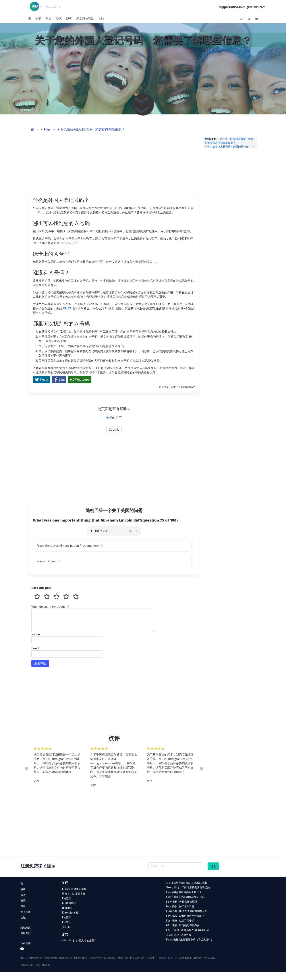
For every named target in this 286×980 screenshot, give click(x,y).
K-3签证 (67, 917)
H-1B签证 (67, 908)
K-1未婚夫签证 (70, 912)
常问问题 (26, 912)
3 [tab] (43, 793)
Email (67, 650)
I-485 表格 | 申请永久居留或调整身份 (187, 911)
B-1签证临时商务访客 (74, 889)
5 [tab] (54, 793)
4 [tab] (48, 793)
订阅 (213, 866)
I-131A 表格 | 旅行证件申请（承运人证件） (190, 939)
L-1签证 (66, 922)
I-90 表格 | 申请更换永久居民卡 (184, 892)
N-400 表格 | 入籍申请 (179, 935)
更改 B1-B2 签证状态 (74, 894)
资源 (59, 19)
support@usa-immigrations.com (242, 7)
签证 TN (67, 927)
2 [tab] (37, 793)
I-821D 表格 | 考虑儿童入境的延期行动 (188, 930)
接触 (101, 19)
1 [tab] (32, 793)
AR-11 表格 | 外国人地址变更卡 (79, 940)
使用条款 (26, 933)
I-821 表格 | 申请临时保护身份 (183, 925)
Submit (114, 430)
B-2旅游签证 (69, 903)
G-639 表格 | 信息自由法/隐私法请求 (186, 883)
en (241, 19)
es (249, 19)
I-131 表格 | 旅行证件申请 (180, 906)
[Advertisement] (114, 163)
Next (202, 769)
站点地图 (26, 943)
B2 (69, 308)
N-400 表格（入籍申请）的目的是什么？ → (229, 146)
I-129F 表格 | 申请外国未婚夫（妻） (186, 897)
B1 (65, 308)
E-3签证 (67, 898)
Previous (26, 769)
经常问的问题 (85, 19)
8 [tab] (70, 793)
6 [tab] (59, 793)
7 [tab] (65, 793)
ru (256, 19)
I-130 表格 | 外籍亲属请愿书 (182, 902)
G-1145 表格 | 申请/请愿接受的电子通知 (188, 887)
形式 (49, 19)
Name (67, 637)
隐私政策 (26, 927)
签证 (38, 19)
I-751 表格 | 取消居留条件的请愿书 (185, 916)
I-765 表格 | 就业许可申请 (180, 921)
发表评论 (40, 663)
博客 (69, 19)
